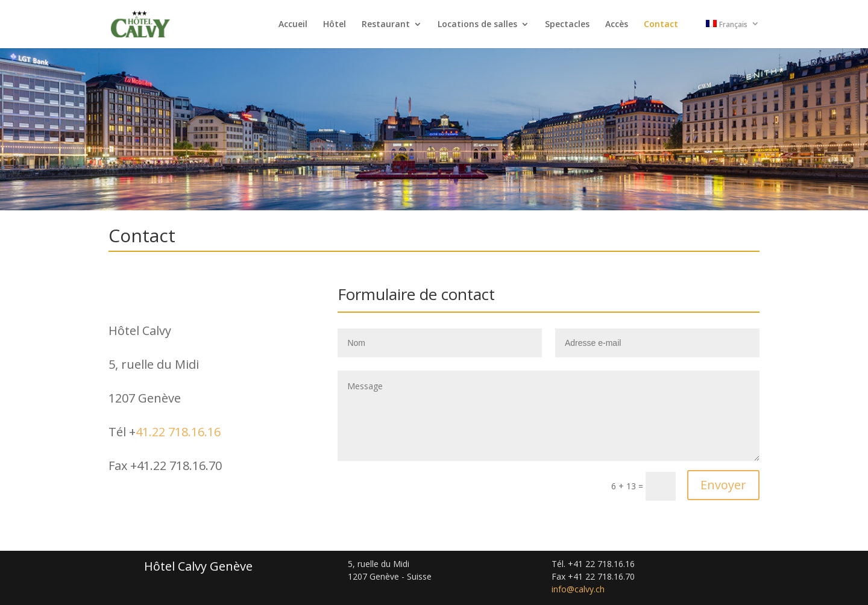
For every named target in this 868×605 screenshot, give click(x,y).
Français (727, 25)
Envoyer (723, 485)
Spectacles (567, 25)
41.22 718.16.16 (178, 432)
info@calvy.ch (578, 589)
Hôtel (335, 25)
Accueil (293, 25)
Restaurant (386, 25)
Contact (661, 25)
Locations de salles (477, 25)
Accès (617, 25)
